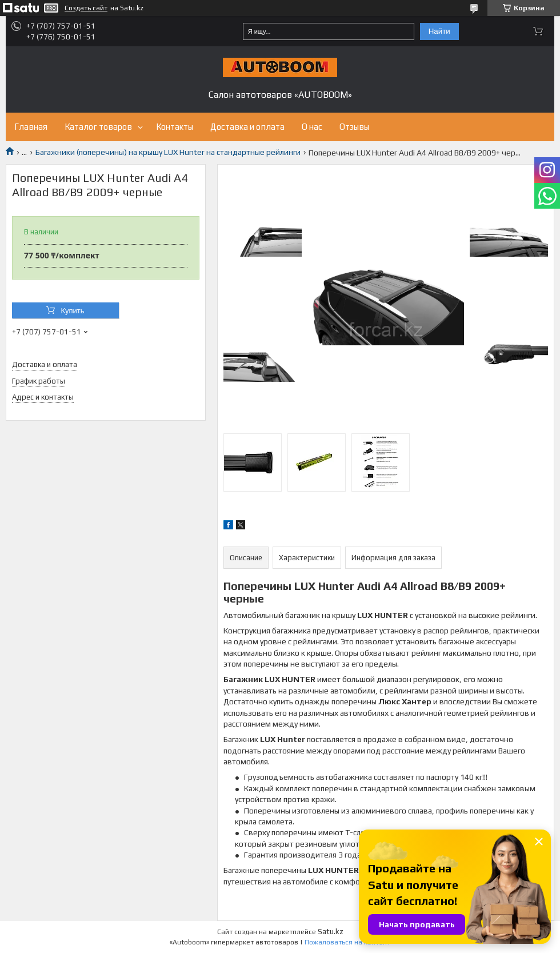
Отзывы (354, 127)
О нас (312, 127)
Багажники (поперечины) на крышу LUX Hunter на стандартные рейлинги (168, 152)
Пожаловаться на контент (347, 942)
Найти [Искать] (439, 31)
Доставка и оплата (247, 127)
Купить (72, 311)
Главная (31, 127)
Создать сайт (86, 8)
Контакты (175, 127)
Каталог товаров (98, 127)
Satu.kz (331, 932)
